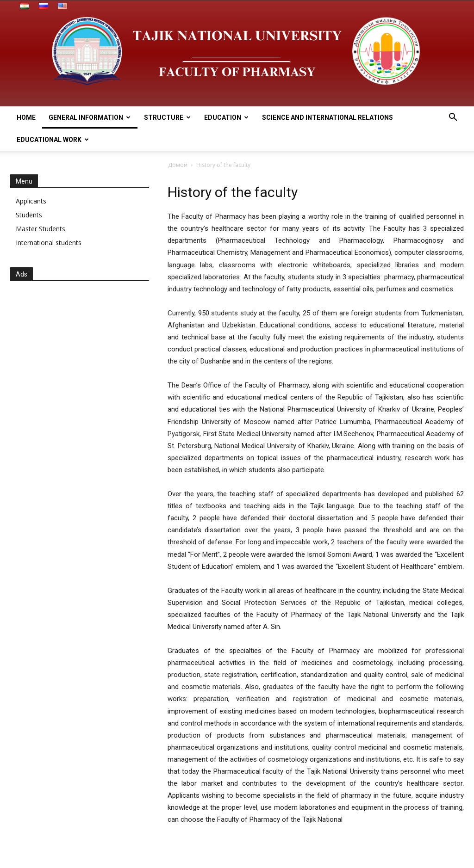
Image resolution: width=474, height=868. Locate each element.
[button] (453, 118)
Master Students (41, 229)
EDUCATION (226, 117)
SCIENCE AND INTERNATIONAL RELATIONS (327, 117)
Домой (178, 165)
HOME (26, 117)
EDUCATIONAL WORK (53, 140)
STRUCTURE (167, 117)
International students (49, 243)
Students (29, 215)
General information (90, 117)
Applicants (31, 201)
